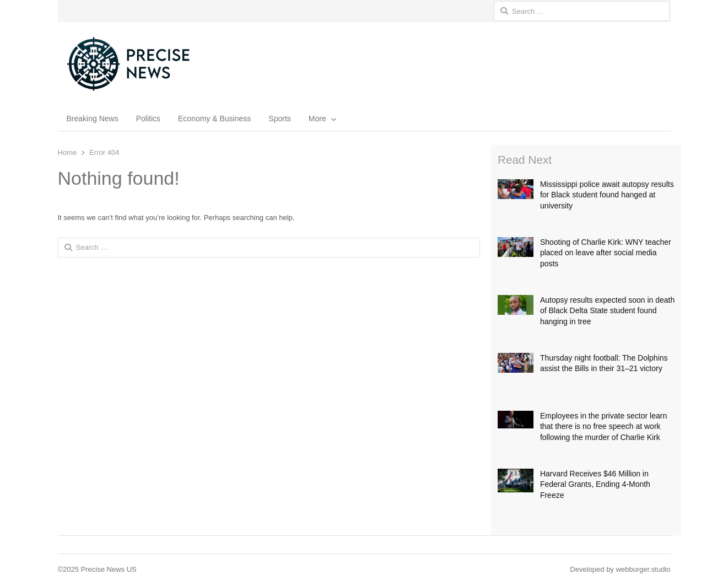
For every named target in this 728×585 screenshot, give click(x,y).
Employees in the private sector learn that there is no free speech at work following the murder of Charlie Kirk (603, 426)
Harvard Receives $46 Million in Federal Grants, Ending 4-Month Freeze (595, 484)
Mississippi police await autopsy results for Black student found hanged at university (607, 195)
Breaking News (93, 119)
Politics (148, 119)
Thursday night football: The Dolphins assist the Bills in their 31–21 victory (604, 363)
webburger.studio (643, 569)
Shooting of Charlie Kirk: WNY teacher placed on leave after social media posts (606, 253)
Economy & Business (214, 119)
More (317, 119)
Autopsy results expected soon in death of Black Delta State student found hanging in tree (607, 311)
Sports (279, 119)
